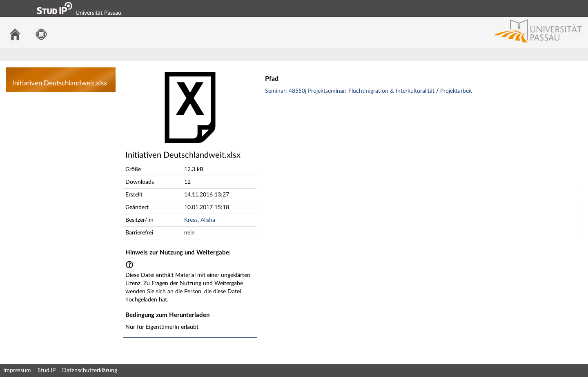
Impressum (17, 370)
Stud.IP (47, 370)
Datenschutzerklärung (90, 370)
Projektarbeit (456, 91)
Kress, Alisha (200, 220)
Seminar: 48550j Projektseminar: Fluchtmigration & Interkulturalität (351, 91)
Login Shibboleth (536, 8)
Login (578, 8)
